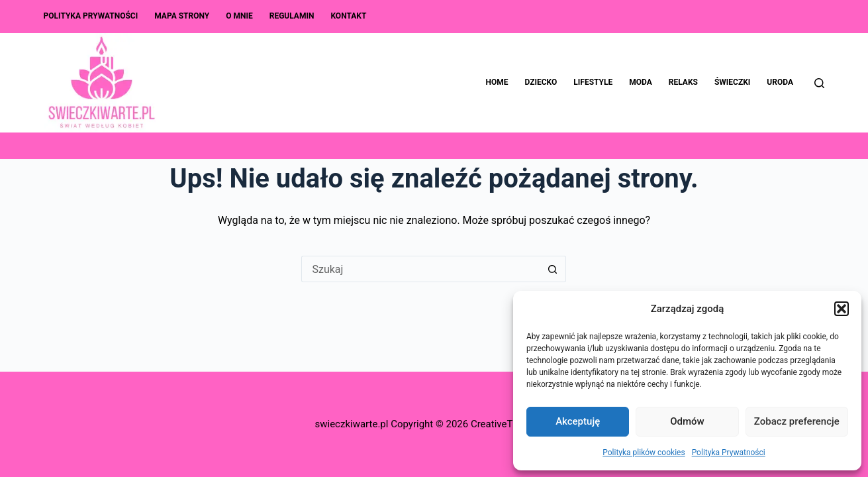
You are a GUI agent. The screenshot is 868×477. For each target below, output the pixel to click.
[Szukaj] (819, 83)
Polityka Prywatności (729, 452)
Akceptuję (578, 421)
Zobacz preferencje (797, 421)
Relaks (683, 82)
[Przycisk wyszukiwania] (553, 269)
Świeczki (732, 82)
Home (497, 82)
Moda (641, 82)
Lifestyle (593, 82)
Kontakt (348, 16)
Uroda (780, 82)
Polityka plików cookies (644, 452)
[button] (842, 309)
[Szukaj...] (420, 269)
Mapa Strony (182, 16)
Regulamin (292, 16)
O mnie (239, 16)
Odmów (687, 421)
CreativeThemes (507, 424)
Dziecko (541, 82)
